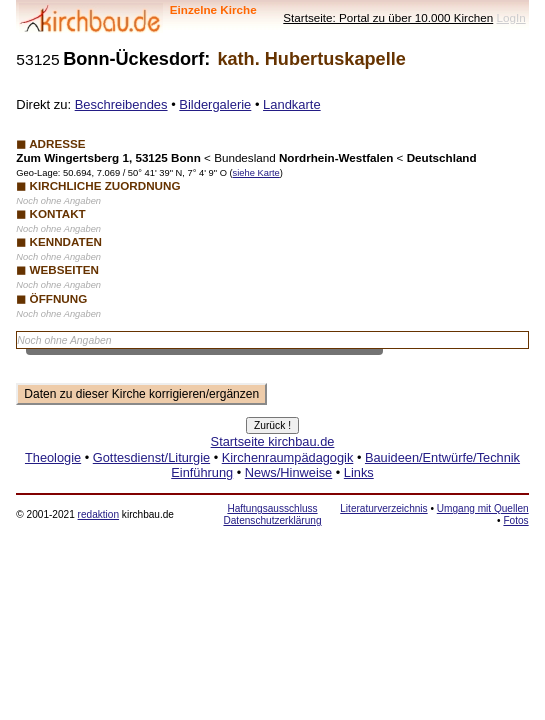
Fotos (515, 520)
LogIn (510, 17)
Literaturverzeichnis (383, 508)
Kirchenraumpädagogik (288, 457)
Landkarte (292, 104)
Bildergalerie (215, 104)
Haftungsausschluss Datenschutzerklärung (272, 514)
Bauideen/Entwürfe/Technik (442, 457)
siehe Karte (256, 173)
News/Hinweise (288, 472)
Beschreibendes (121, 104)
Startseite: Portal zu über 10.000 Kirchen (388, 17)
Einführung (202, 472)
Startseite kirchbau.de (273, 441)
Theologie (53, 457)
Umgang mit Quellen (483, 508)
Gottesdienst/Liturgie (151, 457)
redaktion (98, 514)
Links (359, 472)
